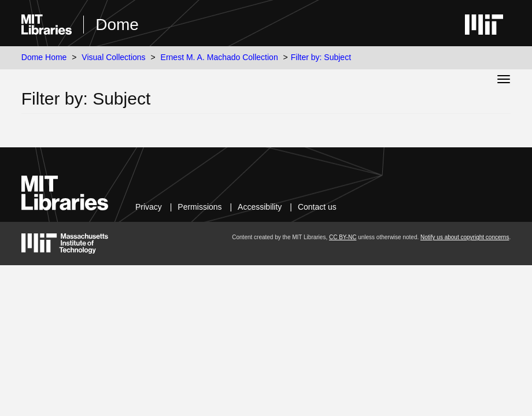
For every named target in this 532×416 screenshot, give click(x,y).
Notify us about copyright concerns (465, 237)
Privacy (149, 207)
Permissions (199, 207)
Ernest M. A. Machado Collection (219, 57)
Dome (117, 25)
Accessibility (260, 207)
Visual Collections (113, 57)
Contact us (317, 207)
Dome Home (44, 57)
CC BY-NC (343, 237)
